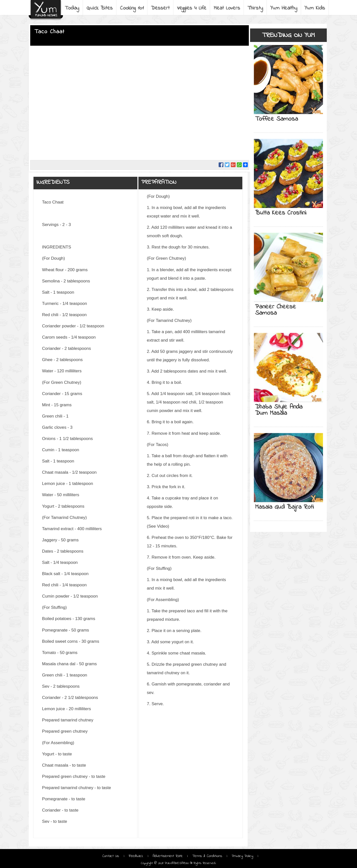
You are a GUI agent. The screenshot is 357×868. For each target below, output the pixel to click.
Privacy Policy (242, 856)
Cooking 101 (132, 8)
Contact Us (111, 856)
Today (72, 8)
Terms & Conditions (207, 856)
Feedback (136, 856)
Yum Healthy (284, 8)
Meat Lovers (227, 8)
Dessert (160, 8)
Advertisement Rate (168, 856)
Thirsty (255, 8)
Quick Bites (100, 8)
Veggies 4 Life (192, 8)
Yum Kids (315, 8)
